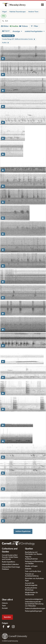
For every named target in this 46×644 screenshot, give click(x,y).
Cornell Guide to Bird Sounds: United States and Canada (10, 557)
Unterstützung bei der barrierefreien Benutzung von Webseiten (34, 604)
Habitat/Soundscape (18, 12)
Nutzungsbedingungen (34, 611)
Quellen (29, 549)
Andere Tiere (33, 12)
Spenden (7, 617)
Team (4, 606)
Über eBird (7, 600)
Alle (4, 16)
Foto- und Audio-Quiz (33, 571)
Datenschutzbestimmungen (35, 608)
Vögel (4, 12)
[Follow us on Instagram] (13, 627)
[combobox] (25, 21)
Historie (5, 603)
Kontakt (5, 608)
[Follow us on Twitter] (8, 627)
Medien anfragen (31, 566)
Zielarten (28, 569)
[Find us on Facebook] (3, 627)
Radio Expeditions (9, 562)
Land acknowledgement (34, 599)
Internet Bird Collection (10, 564)
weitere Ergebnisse (23, 531)
